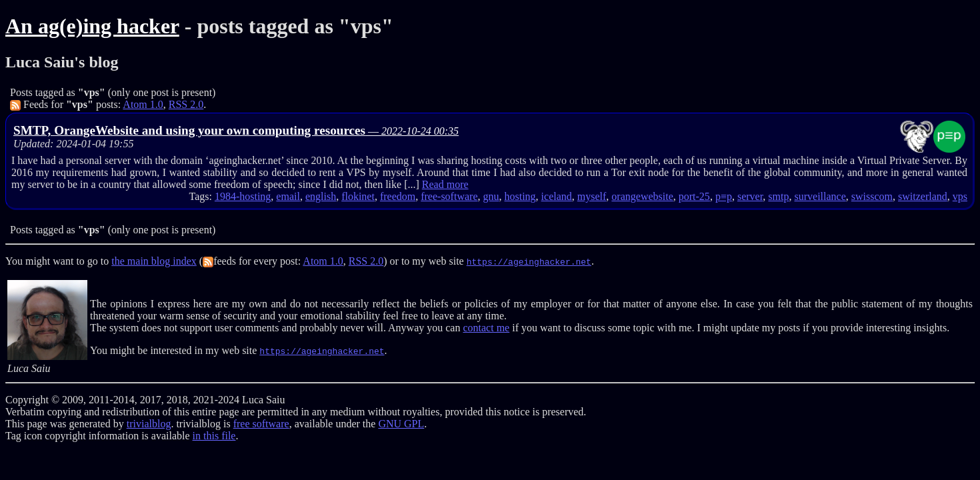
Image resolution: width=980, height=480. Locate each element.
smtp (778, 196)
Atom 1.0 (143, 104)
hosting (520, 196)
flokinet (358, 196)
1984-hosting (243, 196)
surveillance (820, 196)
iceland (557, 196)
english (321, 196)
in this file (214, 436)
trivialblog (149, 424)
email (288, 196)
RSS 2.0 (186, 104)
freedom (398, 196)
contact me (486, 328)
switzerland (923, 196)
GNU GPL (401, 424)
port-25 (694, 196)
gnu (491, 196)
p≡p (724, 196)
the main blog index (154, 261)
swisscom (872, 196)
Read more (445, 184)
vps (960, 196)
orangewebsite (642, 196)
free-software (449, 196)
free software (261, 424)
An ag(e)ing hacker (92, 26)
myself (592, 196)
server (750, 196)
